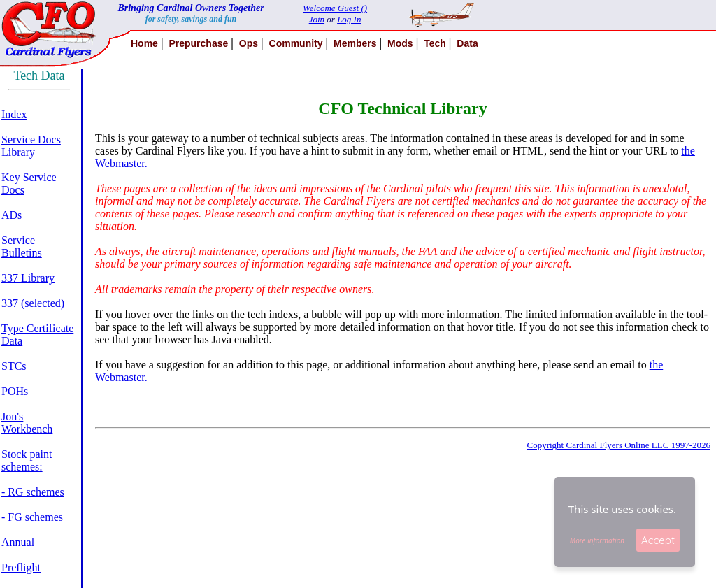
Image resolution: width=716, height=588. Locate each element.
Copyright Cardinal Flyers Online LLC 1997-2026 (618, 445)
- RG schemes (33, 492)
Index (14, 114)
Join (317, 19)
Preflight (21, 567)
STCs (14, 366)
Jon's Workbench (27, 423)
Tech (435, 43)
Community (296, 43)
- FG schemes (32, 517)
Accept (658, 540)
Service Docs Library (31, 146)
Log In (349, 19)
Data (467, 43)
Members (355, 43)
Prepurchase (198, 43)
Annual (18, 542)
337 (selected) (33, 303)
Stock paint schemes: (27, 460)
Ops (249, 43)
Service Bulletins (22, 246)
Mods (400, 43)
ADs (12, 215)
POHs (15, 391)
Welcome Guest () (335, 8)
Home (144, 43)
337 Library (28, 278)
